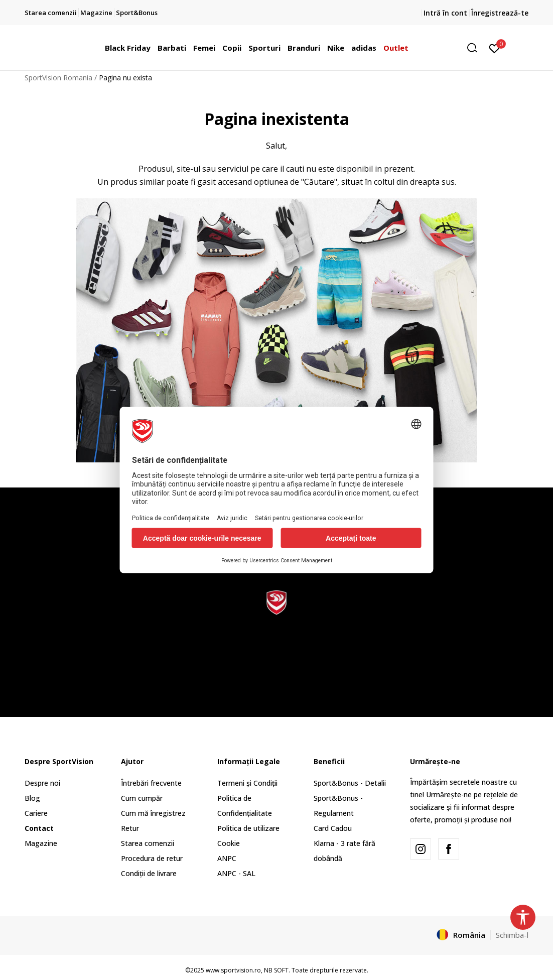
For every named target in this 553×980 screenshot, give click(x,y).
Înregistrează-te (500, 13)
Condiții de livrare (149, 873)
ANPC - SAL (236, 873)
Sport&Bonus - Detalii (350, 783)
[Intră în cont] (495, 48)
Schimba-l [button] (512, 935)
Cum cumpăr (142, 798)
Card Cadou (333, 828)
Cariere (36, 813)
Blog (32, 798)
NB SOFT (276, 970)
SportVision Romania (58, 78)
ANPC (227, 858)
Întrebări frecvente (151, 783)
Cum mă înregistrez (153, 813)
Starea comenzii (148, 843)
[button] (476, 48)
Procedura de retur (152, 858)
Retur (130, 828)
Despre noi (42, 783)
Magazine (41, 843)
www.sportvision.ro (233, 970)
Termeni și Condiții (247, 783)
